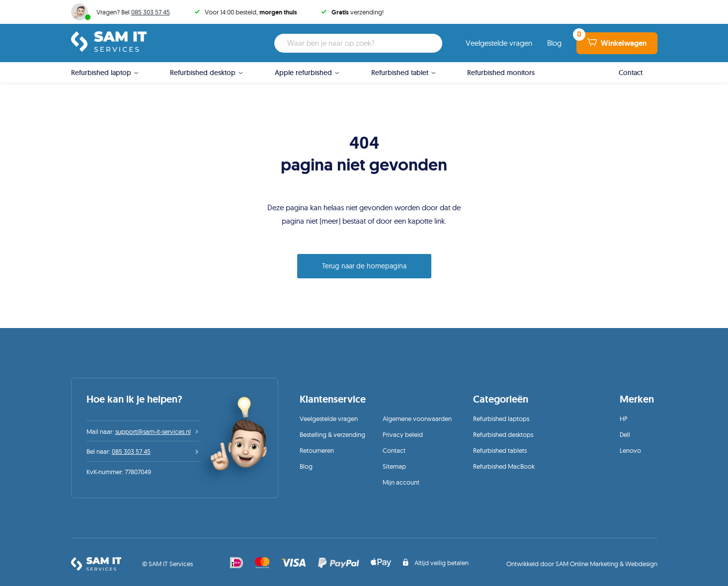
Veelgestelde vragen (499, 43)
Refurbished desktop (203, 73)
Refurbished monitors (501, 73)
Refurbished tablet (400, 73)
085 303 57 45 (151, 12)
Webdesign (641, 564)
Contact (631, 73)
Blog (554, 43)
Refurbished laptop (101, 73)
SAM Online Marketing (587, 564)
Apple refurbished (303, 73)
